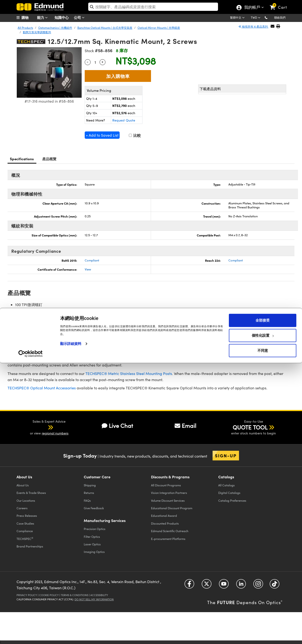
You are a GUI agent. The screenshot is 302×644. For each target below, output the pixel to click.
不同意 (263, 631)
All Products (25, 28)
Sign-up (226, 455)
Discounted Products (165, 523)
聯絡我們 (280, 17)
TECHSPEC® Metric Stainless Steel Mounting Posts (129, 373)
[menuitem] (28, 17)
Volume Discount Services (168, 500)
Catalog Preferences (232, 500)
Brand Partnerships (30, 546)
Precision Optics (95, 529)
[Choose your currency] (256, 18)
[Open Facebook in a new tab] (189, 586)
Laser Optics (92, 544)
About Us (23, 485)
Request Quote (124, 120)
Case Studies (25, 523)
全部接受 (263, 601)
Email (185, 425)
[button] (270, 17)
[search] (153, 7)
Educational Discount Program (172, 508)
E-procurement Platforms (168, 539)
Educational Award (164, 516)
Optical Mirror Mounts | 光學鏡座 (159, 28)
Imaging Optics (94, 552)
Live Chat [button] (117, 425)
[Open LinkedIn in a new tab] (241, 586)
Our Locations (26, 500)
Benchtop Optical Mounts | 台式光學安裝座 (105, 28)
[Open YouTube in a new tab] (224, 586)
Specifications (22, 159)
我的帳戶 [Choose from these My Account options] (252, 8)
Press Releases (27, 516)
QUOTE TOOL (250, 427)
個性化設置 (263, 616)
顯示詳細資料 (71, 625)
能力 (43, 18)
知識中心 (62, 17)
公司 (80, 18)
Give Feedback (94, 508)
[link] (280, 4)
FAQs (87, 500)
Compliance (25, 531)
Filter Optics (92, 537)
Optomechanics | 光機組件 (55, 28)
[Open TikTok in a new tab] (275, 586)
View (88, 269)
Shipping (90, 485)
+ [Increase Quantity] (102, 62)
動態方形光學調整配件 (37, 32)
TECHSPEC (25, 539)
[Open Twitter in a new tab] (207, 586)
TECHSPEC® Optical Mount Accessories (42, 388)
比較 (135, 135)
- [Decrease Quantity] (88, 62)
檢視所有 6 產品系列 (254, 26)
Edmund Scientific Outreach (170, 531)
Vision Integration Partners (169, 493)
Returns (89, 493)
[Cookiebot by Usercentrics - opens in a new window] (31, 635)
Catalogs (226, 485)
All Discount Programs (166, 485)
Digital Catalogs (229, 493)
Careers (22, 508)
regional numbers (55, 433)
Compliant (92, 260)
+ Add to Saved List (102, 135)
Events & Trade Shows (31, 493)
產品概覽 (49, 159)
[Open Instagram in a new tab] (258, 586)
